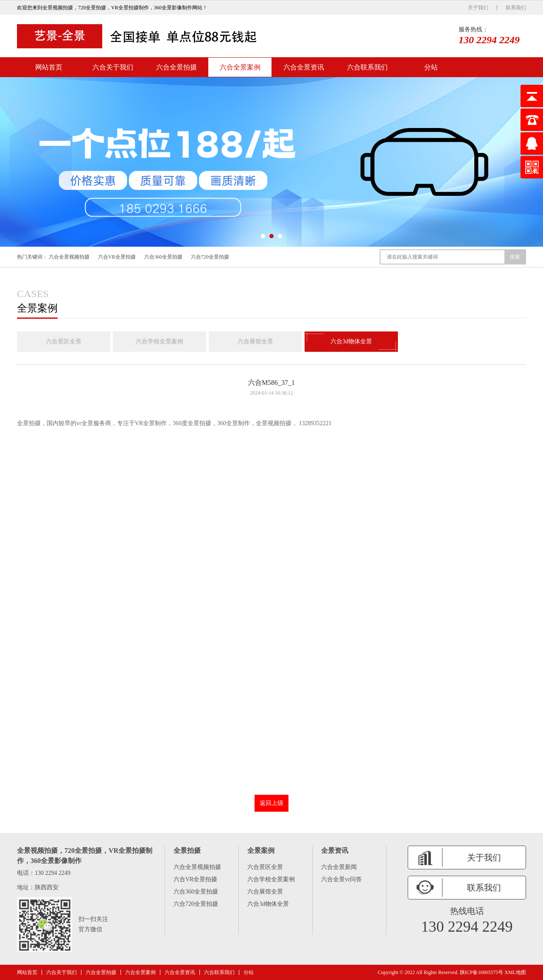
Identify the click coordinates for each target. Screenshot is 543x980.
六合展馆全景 (255, 341)
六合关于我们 (113, 67)
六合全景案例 (240, 67)
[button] (263, 236)
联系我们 (516, 8)
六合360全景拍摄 (163, 257)
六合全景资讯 (304, 67)
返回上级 (271, 803)
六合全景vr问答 (341, 879)
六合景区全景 (64, 341)
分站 (431, 67)
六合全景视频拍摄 (69, 257)
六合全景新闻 (339, 867)
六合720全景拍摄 (210, 257)
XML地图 (515, 972)
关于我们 (478, 8)
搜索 (515, 257)
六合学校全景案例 (160, 341)
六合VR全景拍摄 (117, 257)
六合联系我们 (367, 67)
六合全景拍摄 (176, 67)
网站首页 (49, 67)
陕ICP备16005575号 (482, 972)
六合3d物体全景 (351, 342)
